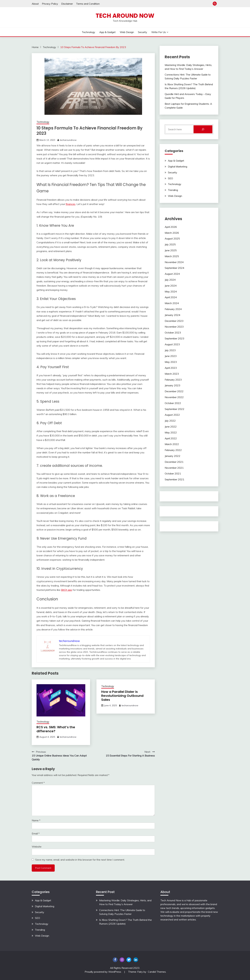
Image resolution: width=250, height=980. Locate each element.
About (35, 4)
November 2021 (174, 468)
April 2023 (171, 368)
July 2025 (170, 244)
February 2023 (173, 380)
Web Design (127, 32)
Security (143, 32)
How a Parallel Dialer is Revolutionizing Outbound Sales (122, 696)
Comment (38, 783)
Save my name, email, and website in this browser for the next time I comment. (80, 860)
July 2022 (170, 421)
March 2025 (172, 256)
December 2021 (174, 462)
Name (36, 820)
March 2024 (172, 303)
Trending (173, 190)
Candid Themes (157, 972)
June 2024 (171, 286)
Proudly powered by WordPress (103, 972)
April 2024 (171, 297)
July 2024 (170, 280)
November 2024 (174, 262)
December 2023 (174, 321)
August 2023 (172, 344)
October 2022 (173, 403)
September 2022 (175, 409)
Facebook (115, 960)
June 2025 (171, 250)
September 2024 (175, 268)
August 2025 (172, 238)
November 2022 (174, 397)
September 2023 (175, 338)
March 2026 (172, 233)
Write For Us (159, 32)
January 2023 (173, 385)
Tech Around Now (125, 16)
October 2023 (173, 333)
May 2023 (171, 362)
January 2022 (173, 456)
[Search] (203, 129)
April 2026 (171, 227)
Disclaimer (67, 4)
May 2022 (171, 432)
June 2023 (171, 356)
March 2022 (172, 444)
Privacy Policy (50, 4)
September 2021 (175, 479)
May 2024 (171, 291)
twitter (129, 960)
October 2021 (173, 473)
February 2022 (173, 450)
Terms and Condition (88, 4)
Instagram (122, 960)
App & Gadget (107, 32)
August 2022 (172, 415)
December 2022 (174, 391)
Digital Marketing (178, 166)
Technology (88, 32)
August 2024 (172, 274)
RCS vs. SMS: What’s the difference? (56, 729)
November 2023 (174, 327)
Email (36, 833)
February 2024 (173, 309)
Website (37, 847)
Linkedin (136, 960)
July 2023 (170, 350)
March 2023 (172, 374)
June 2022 (171, 427)
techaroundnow (68, 140)
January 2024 (173, 315)
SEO (170, 178)
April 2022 (171, 438)
